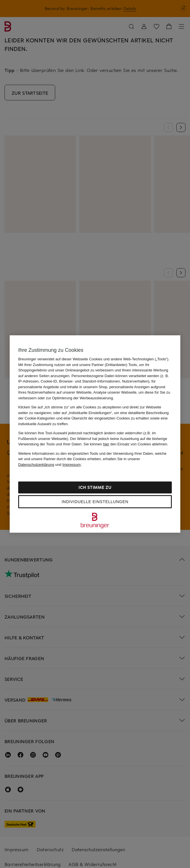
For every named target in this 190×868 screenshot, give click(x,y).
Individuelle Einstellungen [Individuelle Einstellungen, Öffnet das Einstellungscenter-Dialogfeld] (95, 502)
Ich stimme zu (95, 487)
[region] (95, 434)
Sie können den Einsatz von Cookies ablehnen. (126, 444)
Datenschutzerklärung (36, 465)
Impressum (71, 465)
